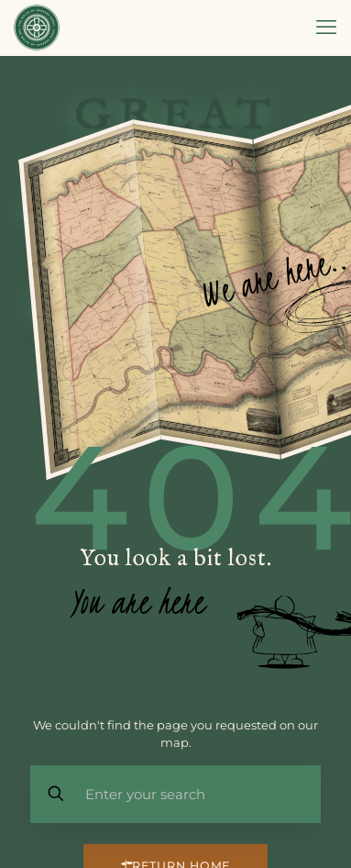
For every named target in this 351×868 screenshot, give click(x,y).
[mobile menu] (326, 28)
